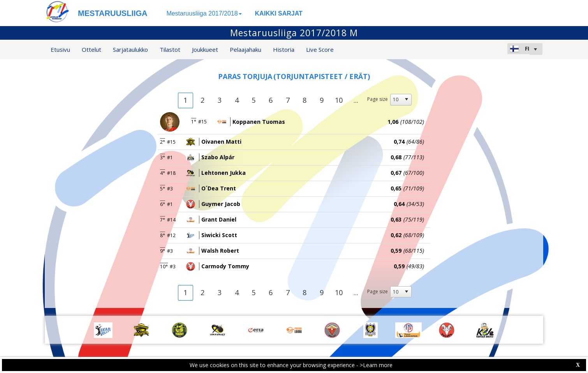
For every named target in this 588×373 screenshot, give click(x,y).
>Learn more (376, 365)
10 (339, 100)
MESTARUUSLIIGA (113, 13)
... (356, 100)
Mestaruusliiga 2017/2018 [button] (204, 13)
